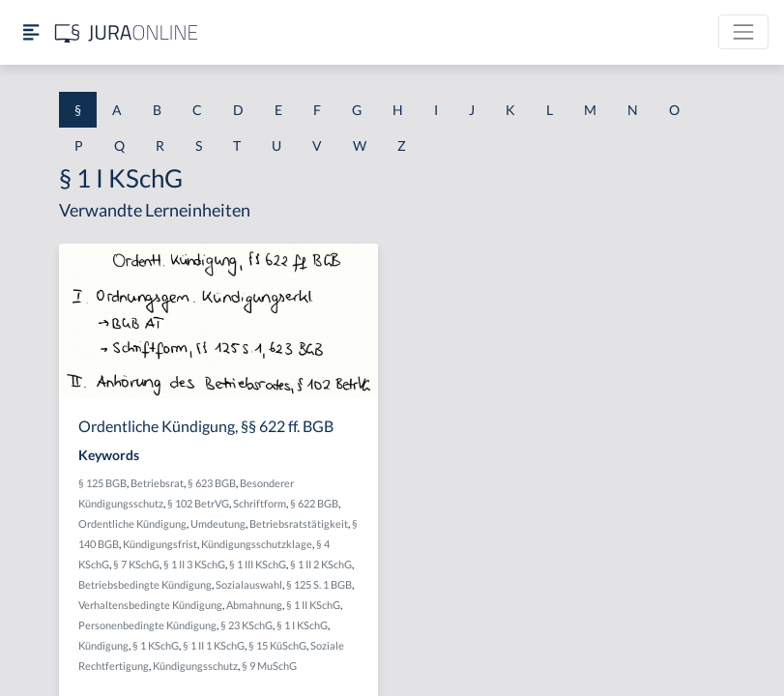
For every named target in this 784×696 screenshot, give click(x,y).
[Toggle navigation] (743, 32)
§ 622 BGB (314, 503)
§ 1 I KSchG (302, 625)
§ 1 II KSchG (313, 605)
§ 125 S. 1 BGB (319, 584)
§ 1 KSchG (156, 645)
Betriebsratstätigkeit (299, 523)
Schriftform (260, 503)
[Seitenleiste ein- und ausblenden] (31, 32)
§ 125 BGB (102, 483)
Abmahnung (254, 605)
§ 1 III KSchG (258, 564)
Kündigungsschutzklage (257, 544)
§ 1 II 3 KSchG (194, 564)
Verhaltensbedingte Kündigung (150, 605)
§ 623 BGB (212, 483)
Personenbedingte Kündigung (147, 625)
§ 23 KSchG (247, 625)
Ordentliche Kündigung (132, 523)
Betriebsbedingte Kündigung (145, 584)
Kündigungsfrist (160, 544)
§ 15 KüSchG (277, 645)
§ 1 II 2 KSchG (321, 564)
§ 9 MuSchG (269, 666)
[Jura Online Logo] (127, 32)
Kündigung (103, 645)
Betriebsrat (157, 483)
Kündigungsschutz (195, 666)
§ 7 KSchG (136, 564)
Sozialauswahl (249, 584)
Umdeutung (218, 523)
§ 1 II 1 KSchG (214, 645)
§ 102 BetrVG (198, 503)
